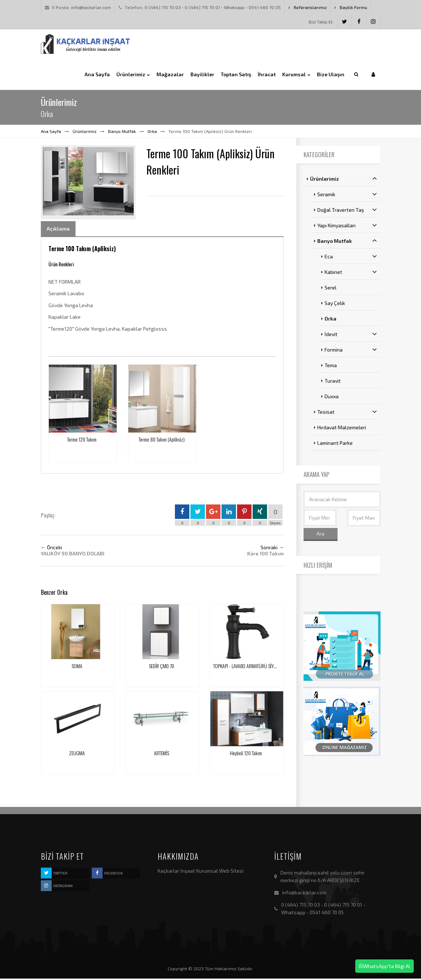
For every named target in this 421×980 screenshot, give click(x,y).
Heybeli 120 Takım (246, 754)
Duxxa (332, 398)
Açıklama (58, 230)
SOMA (77, 667)
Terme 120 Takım (82, 440)
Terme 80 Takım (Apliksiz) (162, 440)
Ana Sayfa (51, 132)
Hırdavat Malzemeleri (342, 429)
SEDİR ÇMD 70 (162, 667)
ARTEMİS (162, 754)
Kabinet (351, 273)
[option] (88, 183)
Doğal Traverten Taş (347, 211)
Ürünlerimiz (85, 132)
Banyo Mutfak (122, 132)
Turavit (333, 382)
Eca (351, 258)
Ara (321, 535)
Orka (152, 132)
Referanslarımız (308, 7)
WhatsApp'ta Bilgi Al (385, 966)
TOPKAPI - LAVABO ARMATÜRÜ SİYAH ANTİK (252, 667)
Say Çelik (335, 304)
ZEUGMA (77, 754)
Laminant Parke (335, 444)
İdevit (351, 335)
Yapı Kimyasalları (347, 227)
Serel (330, 289)
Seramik (347, 195)
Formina (351, 351)
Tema (331, 367)
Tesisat (347, 413)
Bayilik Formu (351, 7)
